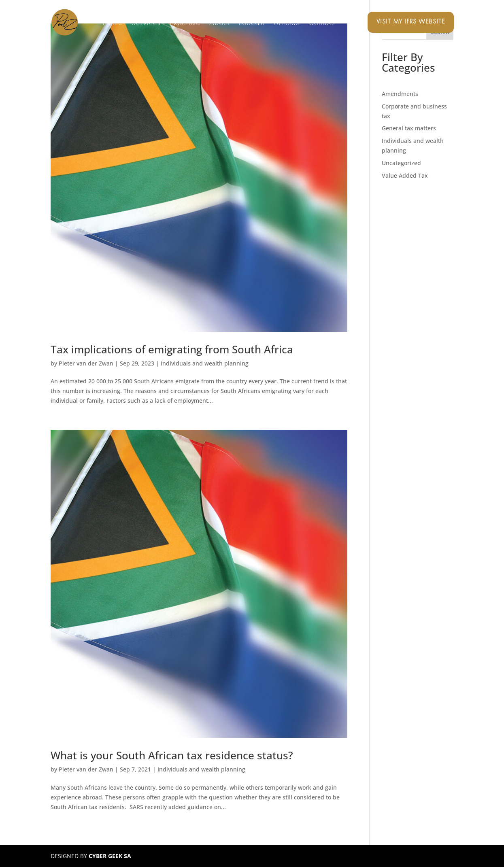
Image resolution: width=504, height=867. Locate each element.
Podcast (252, 24)
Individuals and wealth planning (205, 363)
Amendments (400, 94)
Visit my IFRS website (411, 22)
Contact (322, 24)
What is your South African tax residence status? (172, 755)
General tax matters (409, 128)
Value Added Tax (405, 175)
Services (146, 24)
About (219, 24)
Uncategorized (401, 163)
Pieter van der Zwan (86, 363)
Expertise (185, 24)
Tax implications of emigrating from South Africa (172, 349)
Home (113, 24)
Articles (286, 24)
